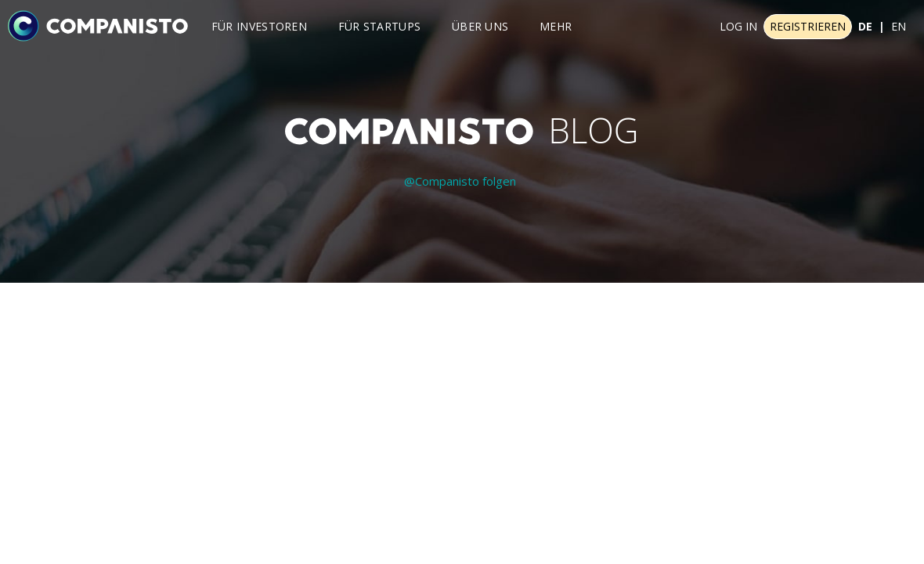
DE (865, 26)
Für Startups (380, 26)
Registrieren (808, 26)
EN (899, 26)
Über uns (480, 26)
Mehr (556, 26)
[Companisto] (98, 25)
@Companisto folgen (460, 181)
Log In (738, 26)
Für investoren (259, 26)
